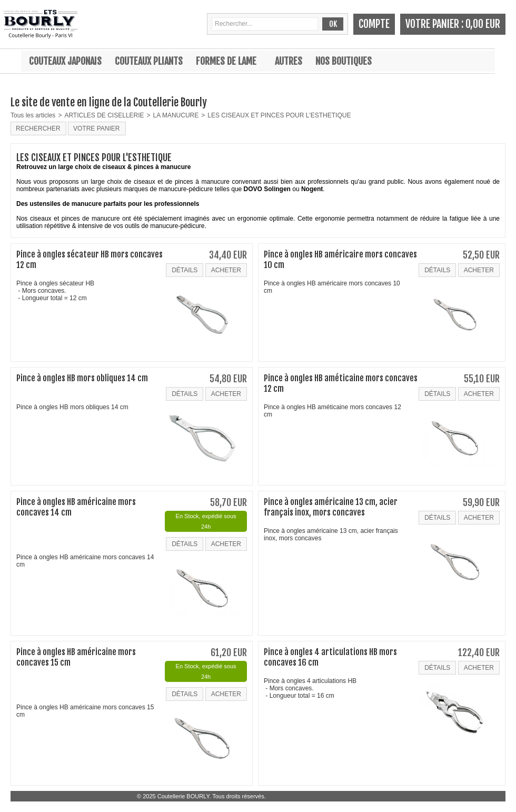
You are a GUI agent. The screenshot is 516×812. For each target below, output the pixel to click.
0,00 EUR (483, 24)
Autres (289, 61)
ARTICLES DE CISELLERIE (104, 115)
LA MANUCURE (176, 115)
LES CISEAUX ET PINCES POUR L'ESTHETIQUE (279, 115)
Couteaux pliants (149, 61)
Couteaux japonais (65, 61)
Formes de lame (226, 61)
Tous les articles (33, 115)
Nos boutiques (344, 61)
